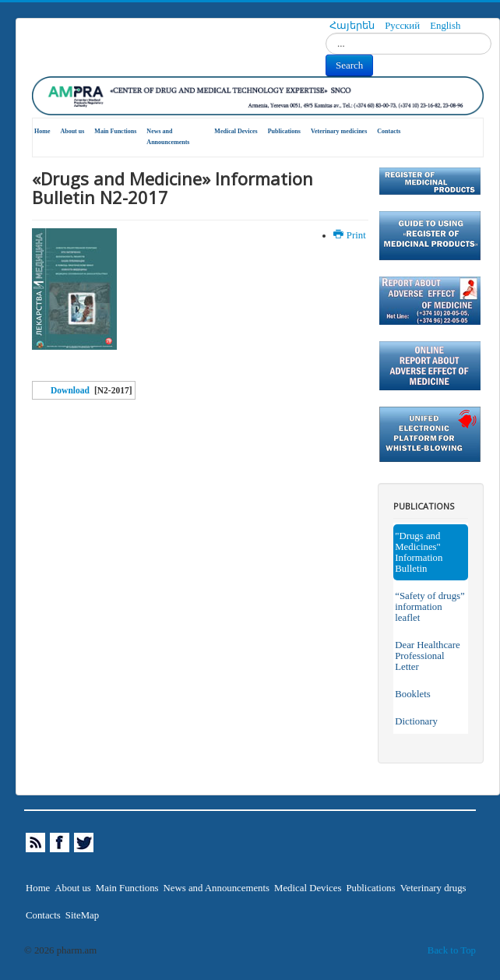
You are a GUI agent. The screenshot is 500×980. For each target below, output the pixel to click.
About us (72, 131)
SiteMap (82, 915)
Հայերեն (353, 26)
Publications (284, 131)
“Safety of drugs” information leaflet (430, 607)
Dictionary (416, 721)
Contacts (389, 131)
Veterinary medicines (339, 131)
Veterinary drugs (433, 888)
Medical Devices (236, 131)
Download (70, 390)
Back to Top (452, 950)
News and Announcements (168, 137)
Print (351, 235)
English (445, 26)
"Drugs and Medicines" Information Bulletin (419, 552)
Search (349, 65)
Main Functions (115, 131)
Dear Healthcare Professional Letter (427, 656)
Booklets (413, 694)
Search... (326, 33)
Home (42, 131)
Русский (403, 26)
